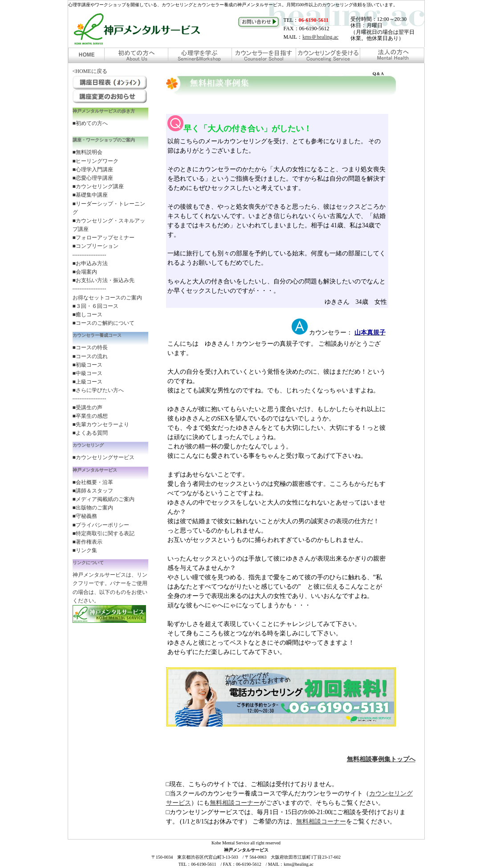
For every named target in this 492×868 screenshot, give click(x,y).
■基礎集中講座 (90, 195)
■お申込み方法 (90, 263)
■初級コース (87, 365)
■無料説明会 (87, 152)
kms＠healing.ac (320, 37)
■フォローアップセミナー (104, 238)
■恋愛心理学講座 (93, 178)
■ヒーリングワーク (96, 161)
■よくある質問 (90, 433)
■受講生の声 (87, 408)
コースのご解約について (105, 323)
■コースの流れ (90, 356)
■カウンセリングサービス (104, 457)
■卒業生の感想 (90, 416)
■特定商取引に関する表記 (104, 533)
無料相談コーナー (235, 803)
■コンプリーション (96, 246)
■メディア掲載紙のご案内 (104, 499)
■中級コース (87, 373)
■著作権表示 (87, 542)
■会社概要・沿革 (93, 482)
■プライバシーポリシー (101, 525)
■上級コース (87, 382)
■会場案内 (85, 272)
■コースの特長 (90, 347)
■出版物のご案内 (93, 508)
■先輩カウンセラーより (101, 424)
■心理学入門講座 (93, 170)
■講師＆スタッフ (93, 491)
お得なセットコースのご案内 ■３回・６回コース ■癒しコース (107, 306)
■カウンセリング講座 (98, 186)
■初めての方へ (90, 123)
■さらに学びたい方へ (98, 390)
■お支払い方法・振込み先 (104, 280)
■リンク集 (85, 550)
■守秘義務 (85, 516)
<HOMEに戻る (90, 71)
